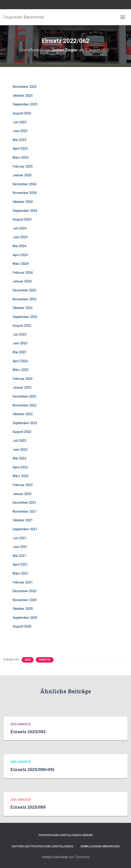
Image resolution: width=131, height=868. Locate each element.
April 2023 (20, 361)
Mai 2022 (19, 458)
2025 (14, 724)
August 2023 (22, 326)
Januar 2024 (22, 281)
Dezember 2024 (24, 184)
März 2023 (21, 370)
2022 (28, 660)
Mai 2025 (19, 140)
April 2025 (20, 149)
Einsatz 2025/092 (28, 732)
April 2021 (20, 564)
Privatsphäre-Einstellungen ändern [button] (66, 835)
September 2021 (25, 529)
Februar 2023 (23, 379)
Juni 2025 (20, 131)
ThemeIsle (82, 857)
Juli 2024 (20, 228)
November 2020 (25, 600)
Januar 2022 (22, 494)
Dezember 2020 (24, 591)
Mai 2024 (19, 246)
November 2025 (25, 87)
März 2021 (21, 573)
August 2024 (22, 219)
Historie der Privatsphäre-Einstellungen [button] (42, 846)
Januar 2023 (22, 387)
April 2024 (20, 255)
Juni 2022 (20, 450)
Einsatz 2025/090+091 (33, 769)
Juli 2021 (20, 538)
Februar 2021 (23, 582)
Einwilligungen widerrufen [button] (100, 846)
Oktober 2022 (23, 414)
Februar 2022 (23, 485)
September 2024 (25, 211)
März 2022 (21, 476)
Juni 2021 (20, 547)
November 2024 (25, 193)
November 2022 (25, 405)
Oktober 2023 (23, 308)
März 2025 (21, 158)
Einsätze (45, 660)
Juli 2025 (20, 122)
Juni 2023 (20, 343)
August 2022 (22, 432)
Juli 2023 (20, 334)
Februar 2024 (23, 273)
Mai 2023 (19, 352)
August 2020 (22, 626)
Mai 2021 (19, 556)
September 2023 (25, 317)
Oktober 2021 (23, 520)
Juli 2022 (20, 441)
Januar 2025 (22, 175)
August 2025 (22, 113)
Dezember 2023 (24, 290)
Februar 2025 (23, 166)
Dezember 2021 (24, 503)
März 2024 (21, 264)
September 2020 (25, 618)
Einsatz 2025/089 (28, 807)
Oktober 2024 (23, 202)
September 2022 (25, 423)
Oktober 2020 (23, 609)
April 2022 (20, 467)
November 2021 (25, 511)
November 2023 (25, 299)
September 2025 (25, 104)
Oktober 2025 (23, 96)
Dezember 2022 (24, 396)
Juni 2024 (20, 237)
